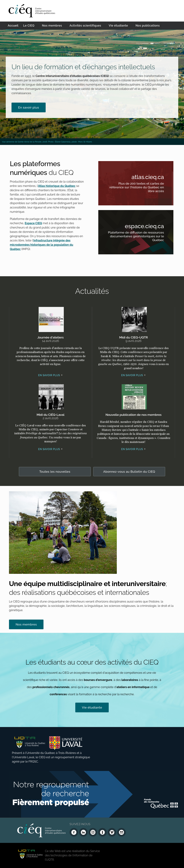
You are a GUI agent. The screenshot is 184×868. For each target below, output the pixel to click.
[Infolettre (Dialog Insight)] (102, 832)
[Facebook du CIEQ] (74, 832)
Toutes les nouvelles (55, 472)
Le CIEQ (29, 26)
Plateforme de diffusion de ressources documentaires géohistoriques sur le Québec (141, 237)
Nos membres (52, 26)
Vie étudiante (118, 26)
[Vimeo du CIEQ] (112, 832)
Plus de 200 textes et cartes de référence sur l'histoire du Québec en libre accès (141, 188)
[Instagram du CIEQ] (93, 832)
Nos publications (148, 26)
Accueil (13, 26)
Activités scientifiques (85, 26)
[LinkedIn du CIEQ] (83, 832)
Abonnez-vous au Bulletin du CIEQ (129, 472)
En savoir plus (29, 107)
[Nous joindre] (121, 832)
